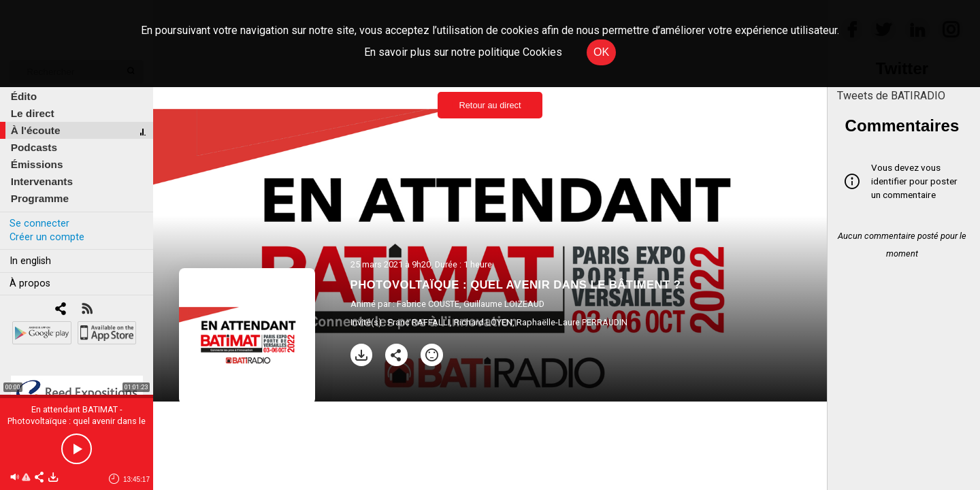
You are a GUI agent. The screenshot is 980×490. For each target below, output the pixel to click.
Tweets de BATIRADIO (891, 96)
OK (601, 52)
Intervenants (42, 181)
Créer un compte (47, 237)
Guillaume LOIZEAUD (504, 304)
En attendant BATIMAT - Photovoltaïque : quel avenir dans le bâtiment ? (77, 421)
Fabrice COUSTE (428, 304)
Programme (40, 198)
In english (30, 261)
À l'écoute (36, 130)
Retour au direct (490, 105)
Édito (24, 96)
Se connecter (39, 224)
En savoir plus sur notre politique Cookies (463, 52)
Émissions (37, 164)
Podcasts (34, 147)
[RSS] (87, 310)
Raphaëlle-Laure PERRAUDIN (572, 322)
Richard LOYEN (483, 322)
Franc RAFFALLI (419, 322)
